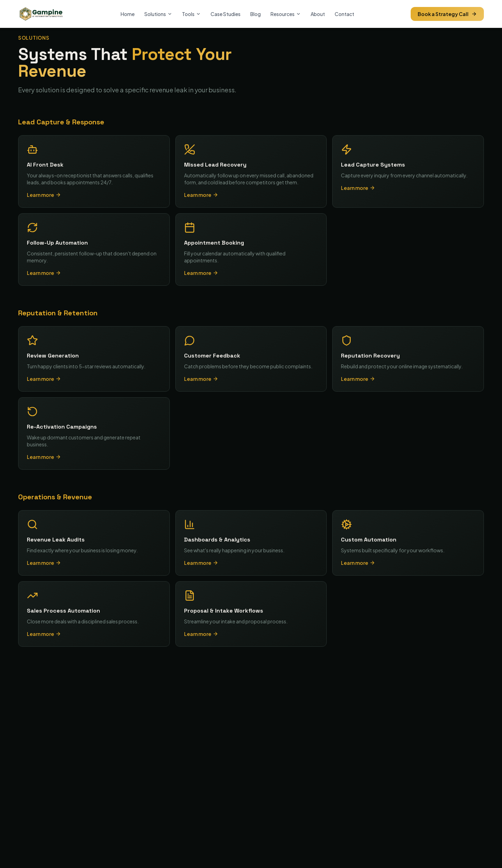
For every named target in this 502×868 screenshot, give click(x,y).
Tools (191, 14)
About (318, 14)
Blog (256, 14)
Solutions (158, 14)
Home (128, 14)
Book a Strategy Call (447, 14)
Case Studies (226, 14)
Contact (344, 14)
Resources (286, 14)
